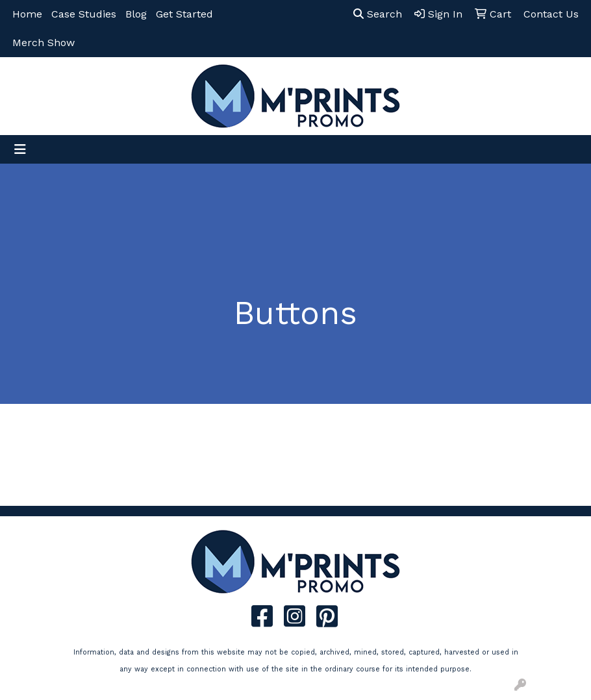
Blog (136, 14)
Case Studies (84, 14)
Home (27, 14)
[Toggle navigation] (20, 149)
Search (378, 14)
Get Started (184, 14)
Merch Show (44, 43)
